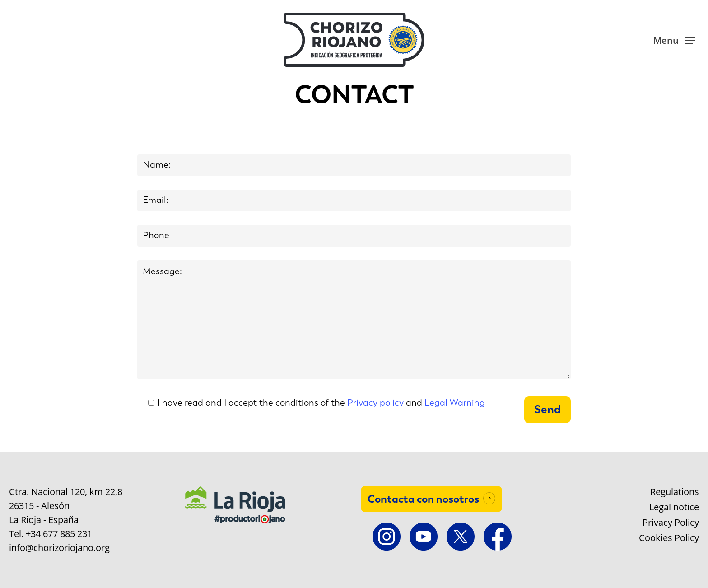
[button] (674, 40)
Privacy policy (375, 402)
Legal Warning (455, 402)
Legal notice (674, 507)
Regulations (675, 492)
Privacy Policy (671, 523)
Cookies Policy (669, 538)
